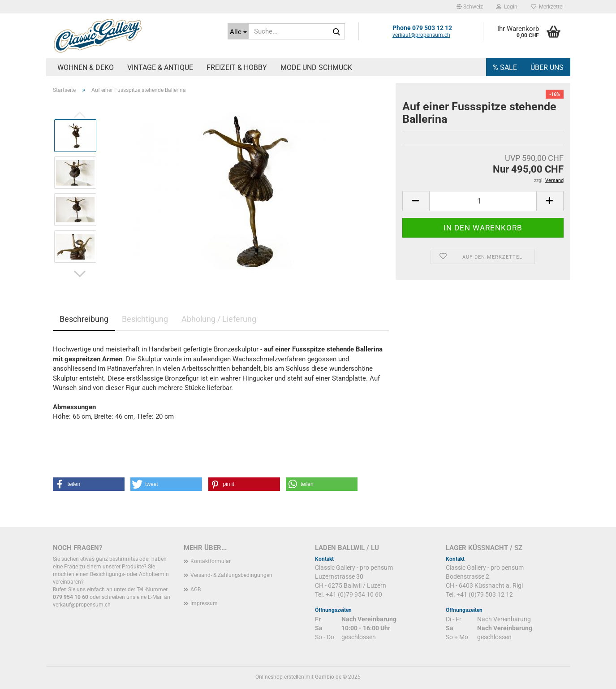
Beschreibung (84, 319)
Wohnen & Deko (86, 67)
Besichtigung (145, 319)
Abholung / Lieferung (219, 319)
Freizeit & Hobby (237, 67)
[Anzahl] (483, 201)
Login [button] (507, 7)
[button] (470, 7)
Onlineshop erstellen (280, 677)
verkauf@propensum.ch (421, 35)
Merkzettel (547, 7)
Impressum (204, 603)
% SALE (505, 67)
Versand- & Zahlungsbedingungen (231, 575)
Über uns (547, 67)
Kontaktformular (211, 561)
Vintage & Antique (160, 67)
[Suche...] (238, 31)
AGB (196, 589)
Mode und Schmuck (316, 67)
